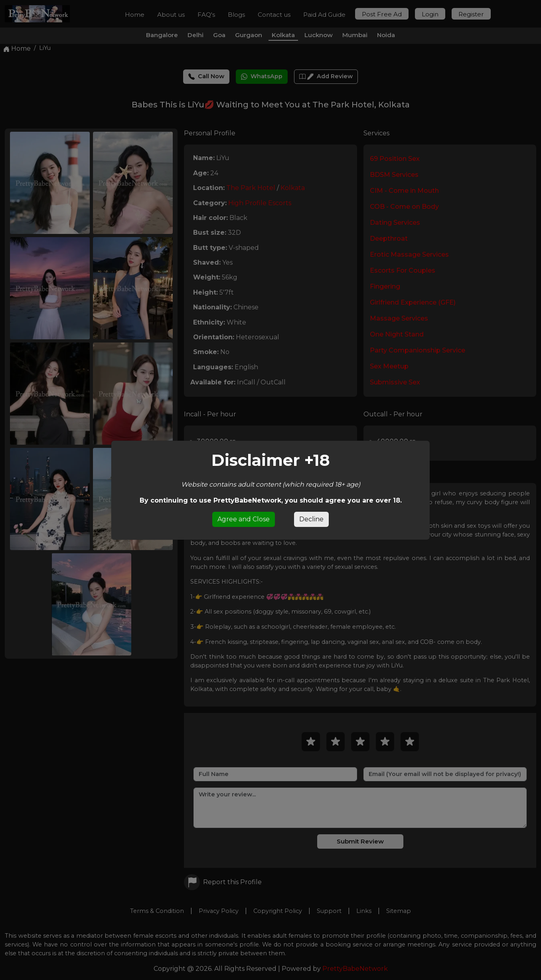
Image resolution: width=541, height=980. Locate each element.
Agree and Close (244, 519)
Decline (311, 519)
